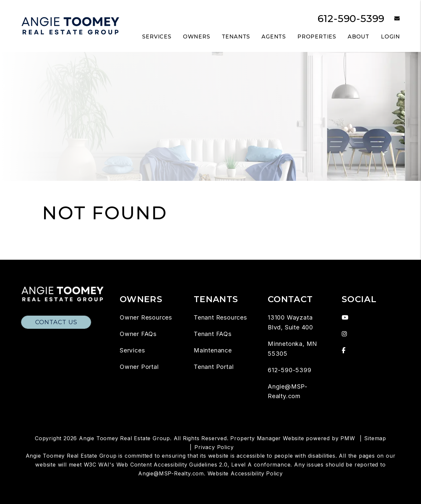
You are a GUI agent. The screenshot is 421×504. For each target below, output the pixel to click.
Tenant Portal (214, 367)
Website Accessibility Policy (245, 473)
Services (132, 350)
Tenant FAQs (213, 334)
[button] (392, 19)
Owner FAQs (138, 334)
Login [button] (390, 37)
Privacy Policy (214, 447)
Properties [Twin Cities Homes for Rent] (317, 37)
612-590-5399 (351, 19)
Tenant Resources (220, 317)
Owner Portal (139, 367)
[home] (70, 25)
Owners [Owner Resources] (197, 37)
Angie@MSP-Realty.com (171, 473)
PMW (348, 438)
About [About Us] (359, 37)
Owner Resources (146, 317)
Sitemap (375, 438)
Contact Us (56, 322)
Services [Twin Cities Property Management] (157, 37)
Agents (274, 37)
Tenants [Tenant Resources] (236, 37)
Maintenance (213, 350)
